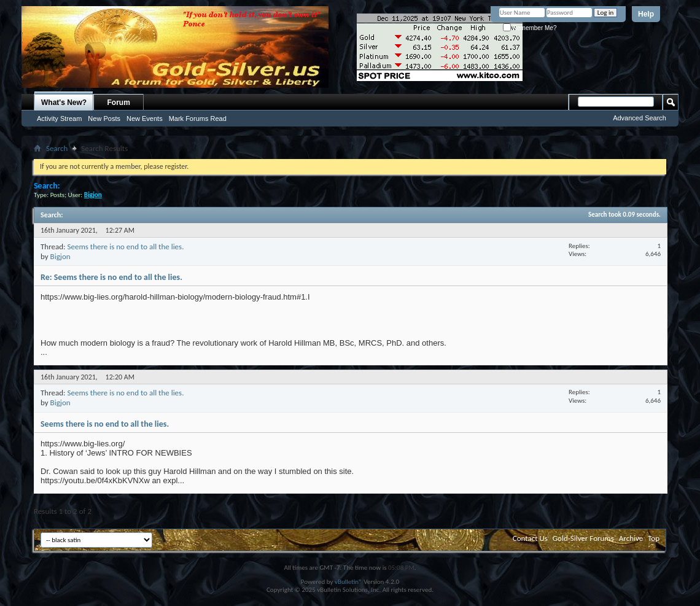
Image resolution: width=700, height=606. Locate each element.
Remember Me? (530, 28)
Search (57, 148)
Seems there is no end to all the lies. (125, 247)
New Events (145, 118)
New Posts (104, 118)
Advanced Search (640, 118)
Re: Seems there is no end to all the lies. (111, 277)
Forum (119, 103)
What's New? (64, 103)
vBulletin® (348, 582)
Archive (631, 538)
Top (654, 538)
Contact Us (530, 538)
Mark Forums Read (198, 118)
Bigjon (60, 256)
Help (646, 14)
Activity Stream (59, 118)
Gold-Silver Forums (583, 538)
